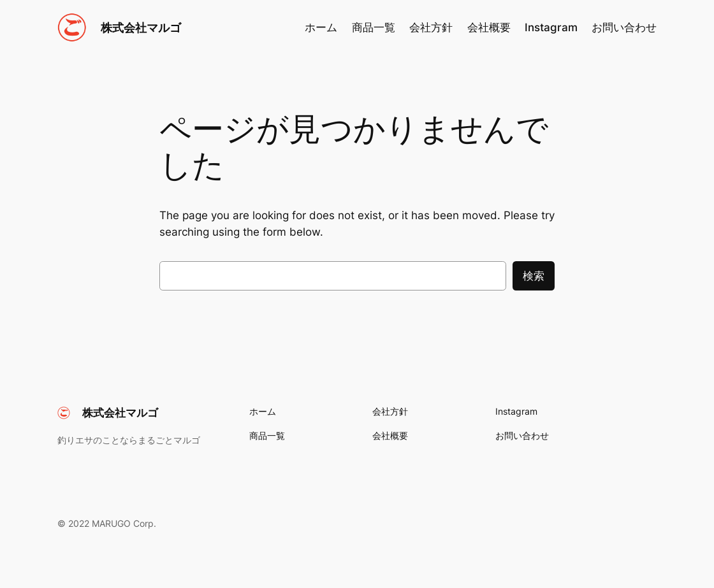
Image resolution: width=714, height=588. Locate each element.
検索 (534, 276)
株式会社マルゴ (141, 27)
